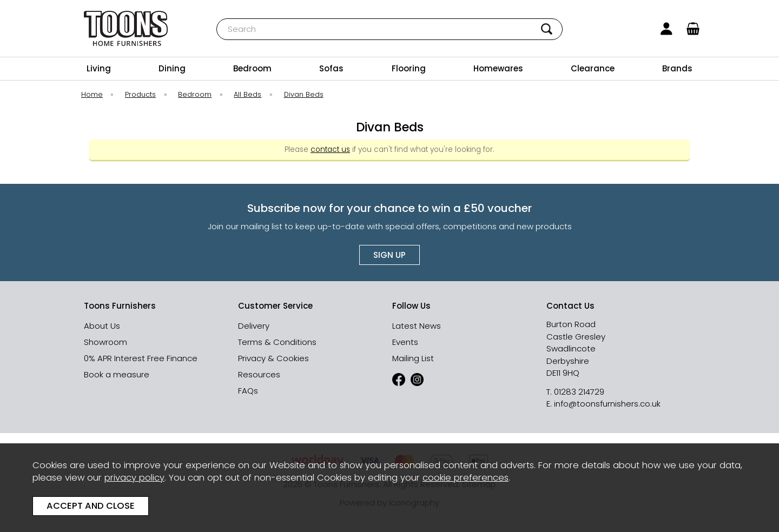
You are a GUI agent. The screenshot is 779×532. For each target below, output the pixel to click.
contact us (330, 149)
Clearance (593, 68)
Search (217, 18)
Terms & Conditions (277, 342)
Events (405, 342)
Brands (677, 68)
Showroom (105, 342)
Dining (172, 68)
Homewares (498, 68)
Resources (259, 374)
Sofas (331, 68)
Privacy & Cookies (273, 358)
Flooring (409, 68)
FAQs (248, 391)
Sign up (389, 255)
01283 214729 (579, 392)
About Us (102, 326)
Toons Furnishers (126, 28)
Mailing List (413, 358)
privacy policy (134, 478)
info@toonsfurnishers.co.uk (607, 404)
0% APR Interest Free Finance (141, 358)
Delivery (254, 326)
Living (99, 68)
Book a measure (117, 374)
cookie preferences (466, 478)
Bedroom (252, 68)
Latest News (417, 326)
